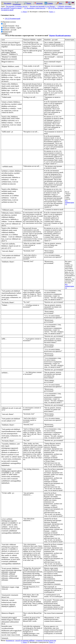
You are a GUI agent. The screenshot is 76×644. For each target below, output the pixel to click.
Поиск (28, 3)
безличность (10, 641)
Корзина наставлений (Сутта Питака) (43, 6)
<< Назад (24, 12)
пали (4, 24)
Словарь (49, 3)
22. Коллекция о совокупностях (35, 8)
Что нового (6, 3)
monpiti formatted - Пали (11, 26)
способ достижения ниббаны (25, 641)
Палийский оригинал (63, 36)
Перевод (52, 36)
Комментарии (7, 32)
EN (68, 2)
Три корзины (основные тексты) (17, 6)
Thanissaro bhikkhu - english (12, 28)
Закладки (38, 3)
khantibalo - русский (9, 30)
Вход (59, 3)
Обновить (5, 34)
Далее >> (52, 12)
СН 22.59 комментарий (12, 19)
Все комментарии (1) (70, 202)
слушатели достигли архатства (46, 641)
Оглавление (17, 3)
